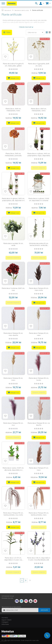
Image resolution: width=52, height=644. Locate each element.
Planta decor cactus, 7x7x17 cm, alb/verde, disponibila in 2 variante (13, 470)
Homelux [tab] (5, 618)
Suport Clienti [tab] (6, 620)
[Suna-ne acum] (47, 635)
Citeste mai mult (25, 27)
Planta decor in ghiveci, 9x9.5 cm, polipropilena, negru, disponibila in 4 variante (39, 155)
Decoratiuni (8, 10)
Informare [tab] (5, 624)
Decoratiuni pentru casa (22, 10)
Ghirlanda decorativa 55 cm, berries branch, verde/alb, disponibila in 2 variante (39, 245)
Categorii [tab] (5, 622)
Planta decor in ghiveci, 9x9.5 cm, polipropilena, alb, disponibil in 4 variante (13, 200)
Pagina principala (3, 10)
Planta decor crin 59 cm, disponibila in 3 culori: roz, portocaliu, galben (13, 560)
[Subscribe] (44, 610)
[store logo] (12, 3)
